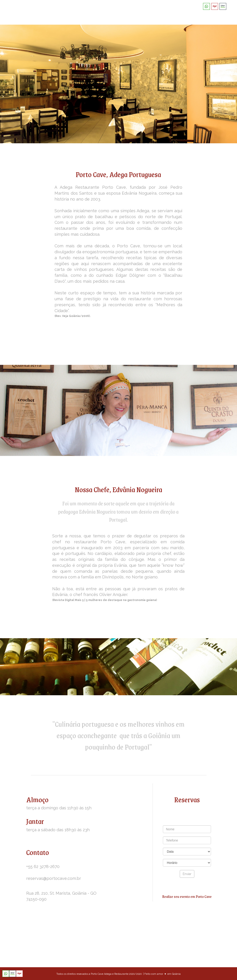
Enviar (187, 874)
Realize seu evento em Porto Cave (187, 896)
